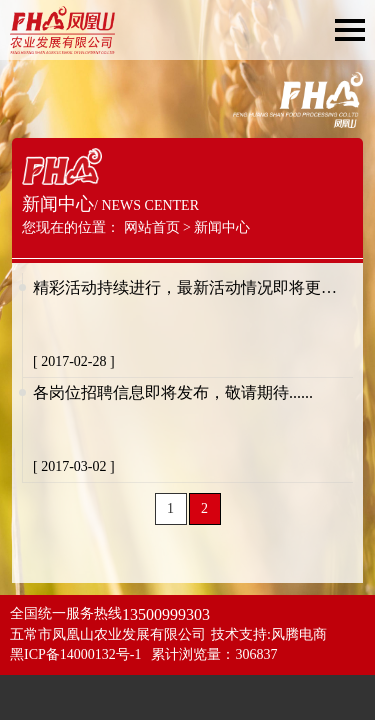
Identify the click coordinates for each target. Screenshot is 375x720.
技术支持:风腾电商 (269, 634)
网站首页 (152, 227)
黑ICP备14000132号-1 (75, 654)
